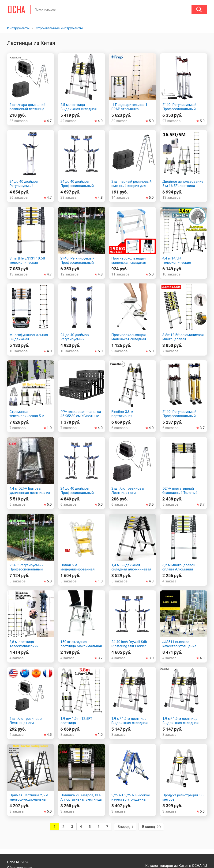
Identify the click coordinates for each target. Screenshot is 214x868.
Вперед (124, 827)
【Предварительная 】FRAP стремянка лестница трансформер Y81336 (131, 111)
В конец (148, 827)
